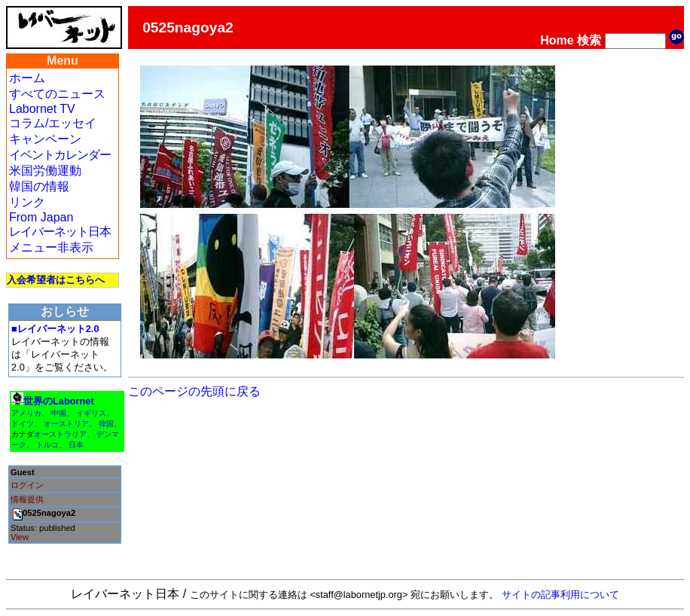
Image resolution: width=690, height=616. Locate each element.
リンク (27, 202)
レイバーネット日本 (60, 232)
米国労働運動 (45, 171)
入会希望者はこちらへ (56, 280)
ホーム (27, 78)
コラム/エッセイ (53, 123)
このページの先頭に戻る (194, 391)
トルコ (47, 445)
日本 (76, 445)
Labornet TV (42, 109)
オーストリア (66, 424)
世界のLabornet (59, 401)
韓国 (106, 424)
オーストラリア (60, 434)
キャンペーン (45, 139)
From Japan (41, 217)
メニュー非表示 (51, 247)
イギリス (91, 413)
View (20, 537)
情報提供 (27, 499)
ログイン (27, 485)
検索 (589, 40)
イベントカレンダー (60, 155)
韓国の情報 (39, 186)
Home (557, 40)
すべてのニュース (57, 94)
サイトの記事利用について (560, 595)
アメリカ (26, 413)
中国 (59, 413)
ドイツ (23, 424)
